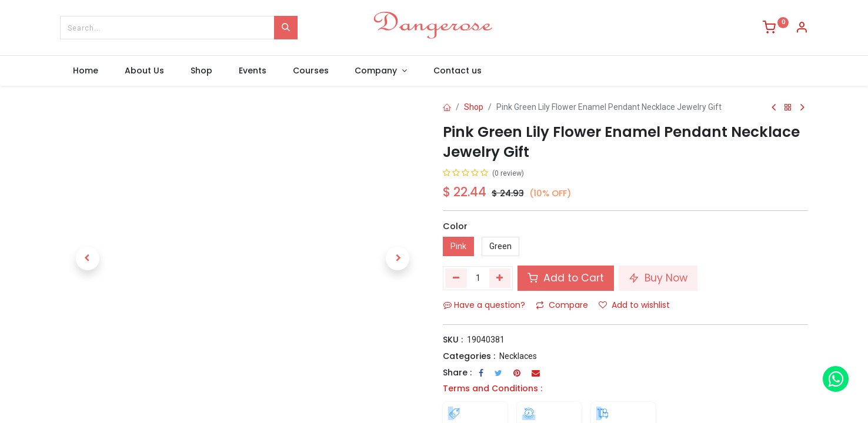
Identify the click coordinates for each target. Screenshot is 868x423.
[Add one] (500, 278)
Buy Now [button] (658, 278)
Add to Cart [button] (566, 278)
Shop (474, 107)
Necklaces (518, 356)
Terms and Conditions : (493, 388)
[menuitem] (86, 71)
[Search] (286, 28)
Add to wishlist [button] (634, 305)
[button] (87, 258)
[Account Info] (802, 29)
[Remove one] (456, 278)
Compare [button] (562, 305)
